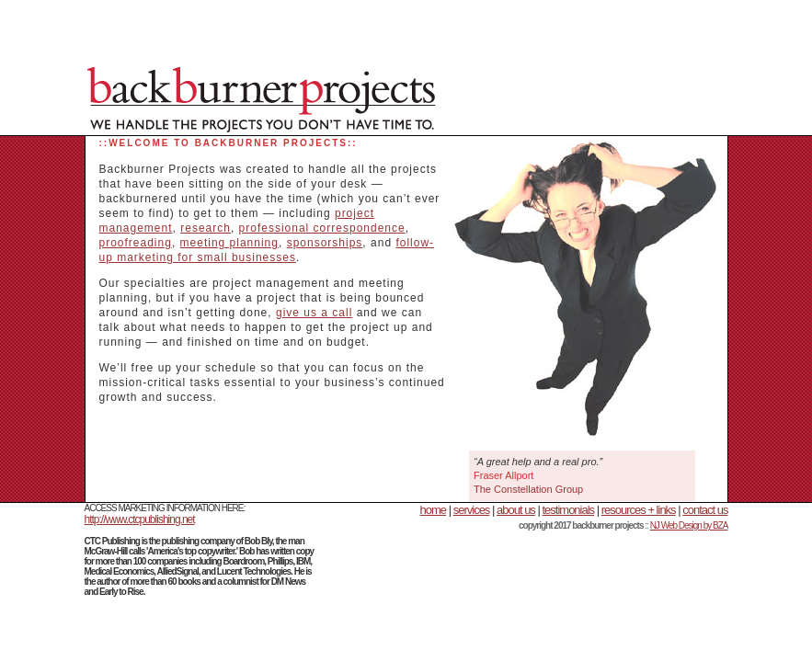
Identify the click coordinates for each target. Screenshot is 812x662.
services (472, 510)
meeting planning (229, 243)
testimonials (568, 510)
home (434, 510)
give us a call (314, 313)
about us (516, 510)
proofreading (136, 243)
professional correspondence (322, 228)
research (206, 228)
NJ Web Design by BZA (689, 525)
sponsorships (325, 243)
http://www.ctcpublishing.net (140, 519)
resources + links (639, 510)
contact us (705, 510)
